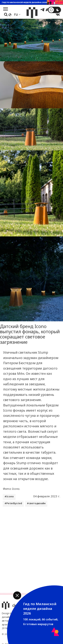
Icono (10, 496)
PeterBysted (14, 503)
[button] (17, 595)
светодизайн (37, 503)
